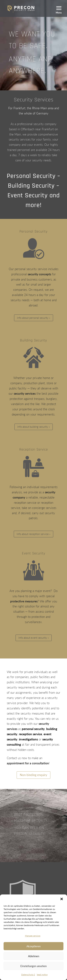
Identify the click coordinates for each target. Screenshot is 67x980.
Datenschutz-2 (28, 975)
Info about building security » (34, 427)
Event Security (34, 553)
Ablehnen (34, 956)
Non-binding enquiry (33, 775)
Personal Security (33, 231)
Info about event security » (34, 638)
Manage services (33, 936)
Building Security (33, 340)
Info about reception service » (33, 534)
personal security (33, 729)
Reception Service (34, 449)
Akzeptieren (33, 946)
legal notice (42, 975)
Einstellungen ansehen (33, 966)
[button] (62, 899)
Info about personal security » (34, 318)
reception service (30, 734)
